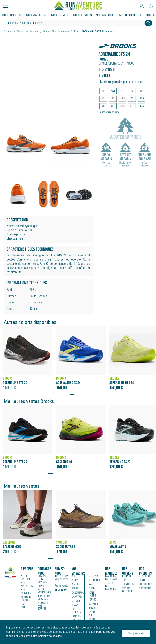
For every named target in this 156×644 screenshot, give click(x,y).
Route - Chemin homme (56, 32)
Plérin (92, 589)
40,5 (113, 91)
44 (113, 99)
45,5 (142, 99)
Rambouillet (95, 606)
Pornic (92, 597)
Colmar (76, 602)
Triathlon (127, 585)
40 (103, 91)
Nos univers (60, 15)
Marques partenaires (112, 578)
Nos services (82, 15)
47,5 (122, 106)
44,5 (122, 99)
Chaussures (146, 576)
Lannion (76, 617)
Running (127, 576)
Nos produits (12, 15)
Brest (74, 589)
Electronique (146, 585)
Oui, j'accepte (136, 633)
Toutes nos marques (111, 585)
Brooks (105, 44)
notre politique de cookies (46, 636)
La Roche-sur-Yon (77, 611)
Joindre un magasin (44, 594)
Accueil (8, 32)
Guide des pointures (109, 112)
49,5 (142, 106)
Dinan (75, 606)
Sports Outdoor (127, 590)
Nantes (92, 585)
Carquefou (78, 593)
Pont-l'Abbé (94, 593)
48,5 (132, 106)
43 (103, 99)
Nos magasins (37, 15)
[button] (72, 393)
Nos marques (105, 15)
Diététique (145, 589)
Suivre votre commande (44, 586)
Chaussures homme (28, 32)
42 (132, 91)
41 (122, 91)
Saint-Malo (95, 617)
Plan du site (25, 605)
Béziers (75, 585)
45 (132, 99)
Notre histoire (130, 15)
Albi (73, 576)
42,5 (142, 91)
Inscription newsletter (61, 578)
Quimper (93, 602)
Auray (75, 581)
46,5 (113, 106)
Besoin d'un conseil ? (44, 578)
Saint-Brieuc (92, 611)
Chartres (77, 597)
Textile (143, 581)
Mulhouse (94, 581)
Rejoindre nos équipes (43, 602)
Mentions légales (26, 598)
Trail (125, 581)
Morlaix (93, 576)
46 (103, 106)
